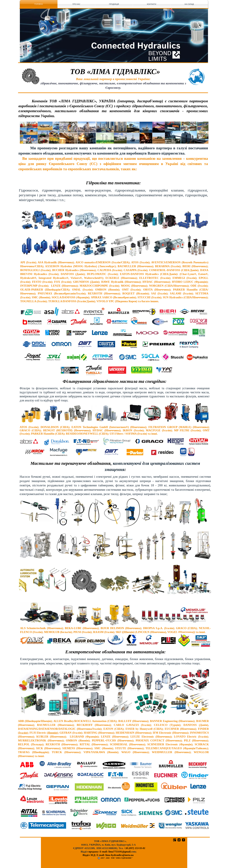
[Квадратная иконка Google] (175, 840)
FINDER (203, 729)
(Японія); (53, 733)
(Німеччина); (56, 628)
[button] (114, 35)
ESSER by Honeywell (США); (145, 729)
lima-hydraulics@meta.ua (119, 855)
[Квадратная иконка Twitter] (179, 840)
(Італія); (23, 733)
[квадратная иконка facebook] (184, 840)
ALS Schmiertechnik (34, 628)
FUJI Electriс (38, 733)
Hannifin (193, 290)
